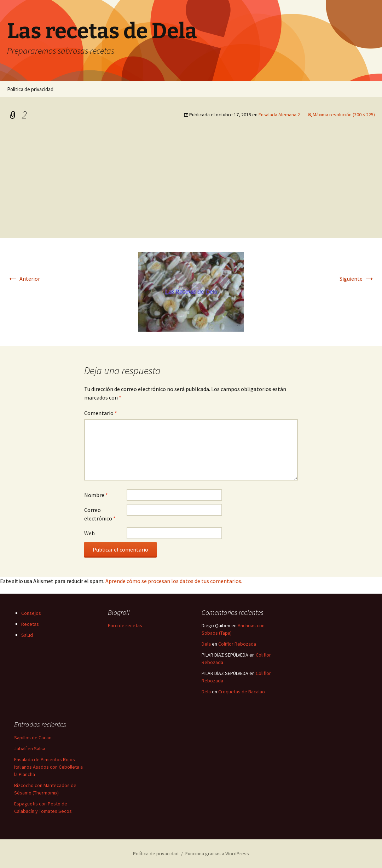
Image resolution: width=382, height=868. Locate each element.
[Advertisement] (191, 185)
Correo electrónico (100, 514)
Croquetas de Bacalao (242, 692)
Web (89, 533)
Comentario (101, 413)
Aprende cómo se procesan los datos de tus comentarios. (174, 581)
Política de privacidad (30, 89)
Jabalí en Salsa (30, 748)
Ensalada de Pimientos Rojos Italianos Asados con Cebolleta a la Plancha (48, 767)
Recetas (30, 624)
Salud (27, 635)
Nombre (96, 495)
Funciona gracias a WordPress (217, 854)
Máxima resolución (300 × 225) (344, 115)
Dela (206, 644)
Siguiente (357, 279)
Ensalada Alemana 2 (279, 115)
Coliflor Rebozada (237, 644)
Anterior (24, 279)
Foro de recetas (125, 625)
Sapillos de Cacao (33, 738)
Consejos (31, 613)
